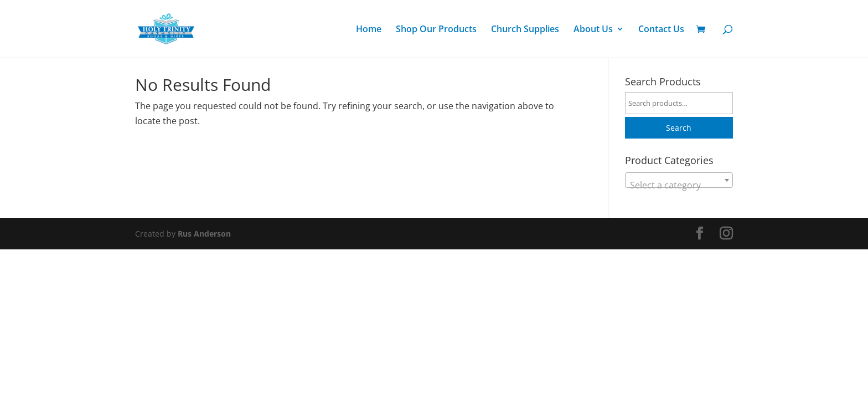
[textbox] (679, 185)
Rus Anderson (204, 234)
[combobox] (679, 180)
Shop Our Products (436, 30)
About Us (593, 30)
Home (369, 30)
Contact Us (661, 30)
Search (679, 128)
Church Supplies (525, 30)
